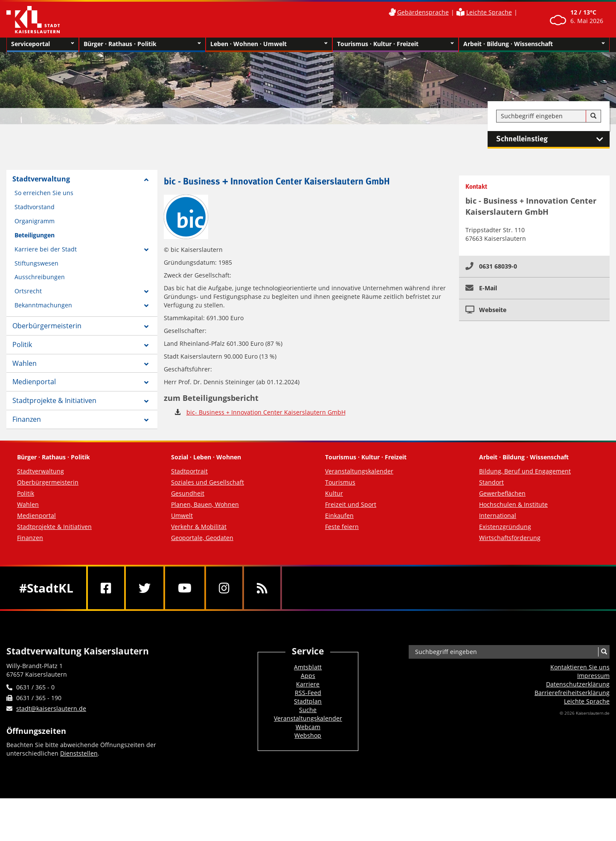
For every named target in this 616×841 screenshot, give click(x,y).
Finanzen (27, 419)
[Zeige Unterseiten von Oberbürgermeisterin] (146, 327)
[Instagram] (224, 588)
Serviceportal (43, 44)
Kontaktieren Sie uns (580, 667)
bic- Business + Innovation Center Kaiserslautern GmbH (266, 412)
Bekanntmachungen (43, 305)
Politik (22, 345)
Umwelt (182, 515)
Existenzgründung (505, 527)
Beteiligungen (35, 235)
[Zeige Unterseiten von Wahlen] (146, 364)
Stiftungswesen (36, 263)
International (498, 515)
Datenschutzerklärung (578, 684)
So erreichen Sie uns (44, 193)
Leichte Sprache (489, 12)
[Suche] (593, 116)
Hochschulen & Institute (513, 504)
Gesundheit (188, 493)
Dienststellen (79, 753)
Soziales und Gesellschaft (208, 482)
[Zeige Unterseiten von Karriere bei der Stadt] (146, 250)
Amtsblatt (308, 667)
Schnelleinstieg (553, 139)
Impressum (593, 676)
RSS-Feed (308, 693)
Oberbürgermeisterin (47, 326)
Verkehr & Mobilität (199, 527)
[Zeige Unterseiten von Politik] (146, 345)
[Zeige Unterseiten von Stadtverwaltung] (146, 180)
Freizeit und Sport (351, 504)
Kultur (334, 493)
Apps (308, 676)
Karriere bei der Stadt (46, 249)
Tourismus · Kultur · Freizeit (396, 44)
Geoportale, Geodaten (202, 538)
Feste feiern (342, 527)
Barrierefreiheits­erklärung (572, 693)
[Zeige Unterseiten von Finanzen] (146, 420)
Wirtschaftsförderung (510, 538)
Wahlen (25, 363)
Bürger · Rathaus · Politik (142, 44)
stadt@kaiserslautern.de (51, 708)
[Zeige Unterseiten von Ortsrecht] (146, 292)
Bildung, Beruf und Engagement (525, 471)
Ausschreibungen (40, 277)
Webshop (308, 735)
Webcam (308, 727)
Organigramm (35, 221)
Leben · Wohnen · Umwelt (269, 44)
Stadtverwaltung (41, 179)
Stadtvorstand (35, 207)
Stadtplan (308, 701)
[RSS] (262, 588)
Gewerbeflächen (502, 493)
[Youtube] (185, 588)
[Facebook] (106, 588)
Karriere (308, 684)
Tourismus (340, 482)
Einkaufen (339, 515)
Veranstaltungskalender (359, 471)
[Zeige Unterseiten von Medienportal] (146, 383)
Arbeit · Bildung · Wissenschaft (534, 44)
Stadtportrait (189, 471)
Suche (308, 710)
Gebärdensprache (423, 12)
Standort (491, 482)
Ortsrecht (28, 291)
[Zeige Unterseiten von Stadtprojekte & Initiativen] (146, 401)
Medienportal (34, 382)
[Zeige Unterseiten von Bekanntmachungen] (146, 306)
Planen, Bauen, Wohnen (205, 504)
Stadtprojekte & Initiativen (54, 400)
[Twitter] (145, 588)
